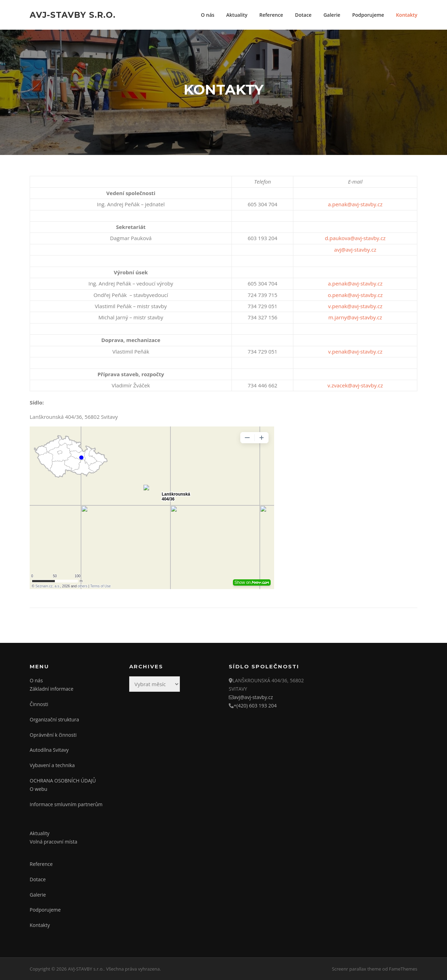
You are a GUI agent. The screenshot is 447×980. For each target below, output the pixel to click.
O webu (38, 789)
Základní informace (52, 689)
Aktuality (237, 15)
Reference (271, 15)
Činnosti (39, 704)
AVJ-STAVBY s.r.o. (73, 15)
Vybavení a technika (52, 765)
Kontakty (407, 15)
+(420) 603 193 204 (255, 706)
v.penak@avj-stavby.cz (355, 306)
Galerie (332, 15)
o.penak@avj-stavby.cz (355, 295)
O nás (208, 15)
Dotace (303, 15)
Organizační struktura (54, 719)
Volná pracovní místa (53, 842)
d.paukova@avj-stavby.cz (355, 238)
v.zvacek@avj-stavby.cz (355, 385)
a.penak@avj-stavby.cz (355, 204)
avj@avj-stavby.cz (355, 250)
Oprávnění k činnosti (53, 735)
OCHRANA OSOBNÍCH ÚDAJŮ (63, 781)
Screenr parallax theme (356, 969)
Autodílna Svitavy (49, 750)
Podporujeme (368, 15)
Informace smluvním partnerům (66, 804)
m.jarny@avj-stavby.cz (355, 317)
